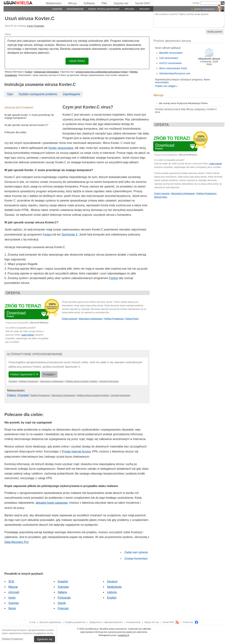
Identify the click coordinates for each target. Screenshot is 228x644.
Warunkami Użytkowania (91, 319)
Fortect (28, 72)
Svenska (63, 587)
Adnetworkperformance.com (175, 73)
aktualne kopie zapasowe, (52, 503)
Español (63, 581)
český (12, 598)
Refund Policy (132, 319)
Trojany (144, 9)
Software (89, 3)
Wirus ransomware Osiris (173, 68)
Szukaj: (196, 3)
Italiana (62, 592)
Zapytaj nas (121, 3)
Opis (10, 94)
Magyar (13, 587)
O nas (33, 622)
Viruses (129, 9)
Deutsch (112, 581)
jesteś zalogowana (205, 9)
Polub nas (191, 622)
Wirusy (72, 3)
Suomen (14, 603)
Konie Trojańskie (36, 26)
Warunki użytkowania (50, 622)
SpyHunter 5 (70, 234)
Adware (57, 9)
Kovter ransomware (61, 148)
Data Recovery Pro (16, 542)
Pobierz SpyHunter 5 (23, 374)
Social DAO (142, 3)
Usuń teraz (77, 61)
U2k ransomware (169, 58)
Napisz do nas (152, 622)
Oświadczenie (134, 622)
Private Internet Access (76, 451)
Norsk (12, 608)
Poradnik (13, 381)
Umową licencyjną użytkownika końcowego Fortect (102, 72)
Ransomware (75, 9)
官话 (11, 581)
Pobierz (12, 395)
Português (64, 598)
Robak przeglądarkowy (104, 9)
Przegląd (23, 395)
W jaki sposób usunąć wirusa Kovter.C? (26, 125)
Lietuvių (112, 592)
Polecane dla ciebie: (16, 132)
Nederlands (114, 587)
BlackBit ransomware (171, 53)
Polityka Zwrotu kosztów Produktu (81, 381)
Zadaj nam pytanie (136, 552)
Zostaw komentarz (136, 559)
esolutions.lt (123, 635)
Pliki (104, 3)
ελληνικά (14, 592)
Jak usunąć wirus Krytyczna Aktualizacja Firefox (183, 103)
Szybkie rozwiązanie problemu (38, 94)
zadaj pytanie (28, 335)
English (112, 598)
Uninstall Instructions (109, 381)
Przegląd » (49, 374)
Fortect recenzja (69, 319)
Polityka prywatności (75, 622)
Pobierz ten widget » (166, 86)
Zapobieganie (72, 94)
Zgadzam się (45, 639)
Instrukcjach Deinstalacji (46, 72)
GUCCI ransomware (170, 63)
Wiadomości (54, 3)
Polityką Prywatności (12, 639)
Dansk (62, 603)
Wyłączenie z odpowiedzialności (106, 622)
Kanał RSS (171, 622)
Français (63, 608)
